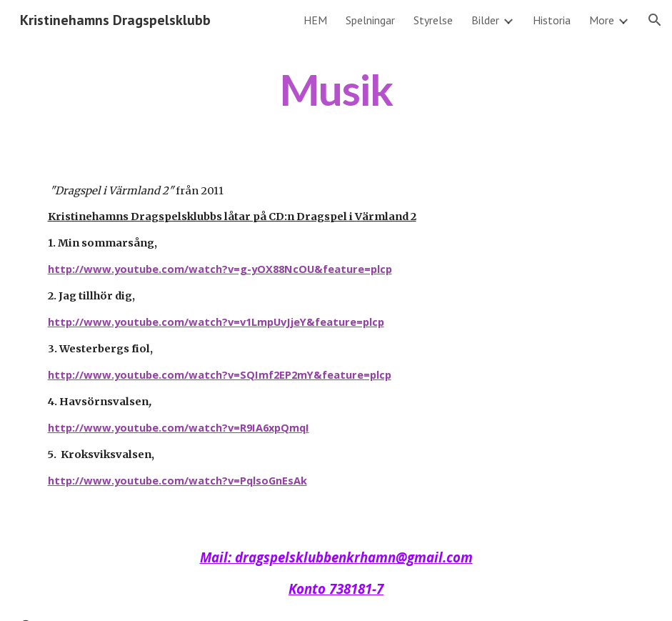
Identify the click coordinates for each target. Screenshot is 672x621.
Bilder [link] (485, 20)
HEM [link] (315, 20)
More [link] (602, 20)
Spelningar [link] (370, 20)
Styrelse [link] (433, 20)
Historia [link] (552, 20)
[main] (336, 90)
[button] (655, 20)
